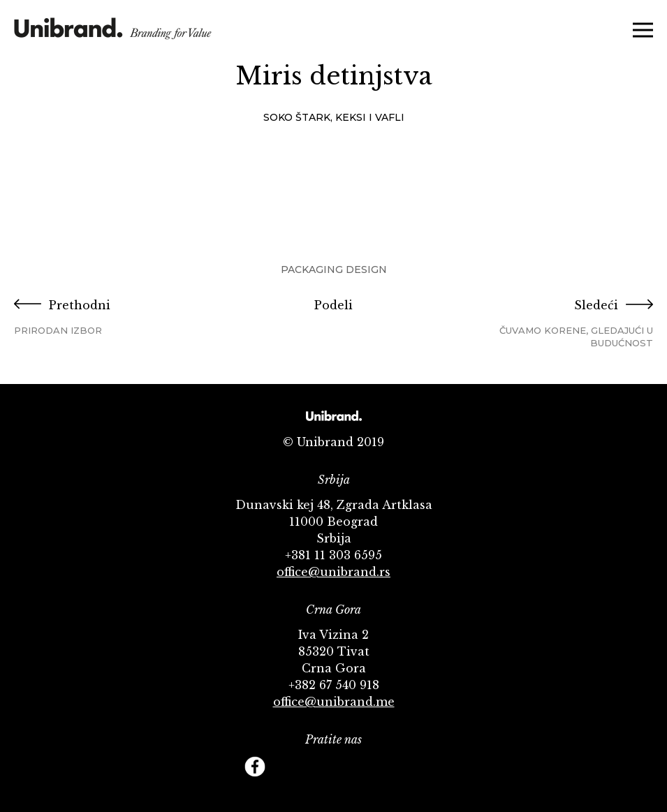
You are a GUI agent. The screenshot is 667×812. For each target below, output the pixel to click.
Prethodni (120, 317)
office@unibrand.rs (333, 572)
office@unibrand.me (334, 702)
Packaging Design (334, 270)
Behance (381, 767)
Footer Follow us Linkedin (412, 767)
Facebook (255, 767)
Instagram (349, 767)
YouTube (318, 767)
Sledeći (547, 324)
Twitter (286, 767)
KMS (113, 33)
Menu (643, 30)
